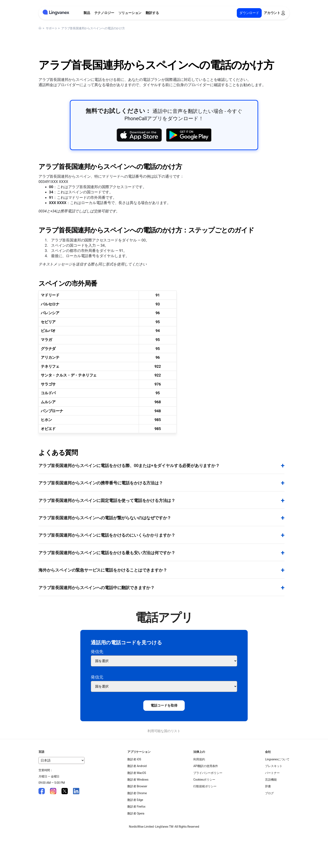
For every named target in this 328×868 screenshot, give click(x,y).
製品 (87, 13)
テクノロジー (104, 13)
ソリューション (130, 13)
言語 (41, 752)
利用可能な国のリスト (164, 731)
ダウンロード (249, 13)
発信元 (97, 677)
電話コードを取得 (164, 705)
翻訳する (152, 13)
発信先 (97, 652)
